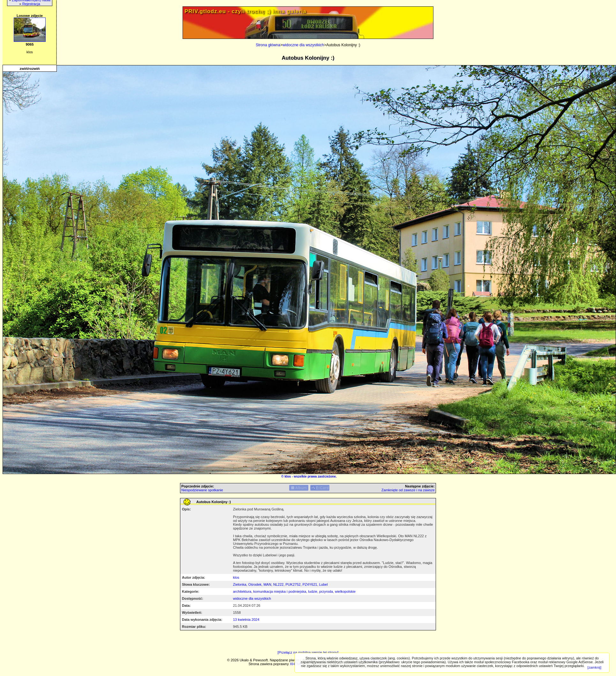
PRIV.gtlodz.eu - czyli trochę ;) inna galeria (245, 11)
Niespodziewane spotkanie (202, 490)
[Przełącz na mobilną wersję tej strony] (308, 652)
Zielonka (240, 584)
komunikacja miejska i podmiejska (280, 591)
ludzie (313, 591)
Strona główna (268, 45)
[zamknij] (594, 667)
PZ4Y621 (310, 584)
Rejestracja (31, 4)
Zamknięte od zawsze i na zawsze (408, 490)
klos (288, 476)
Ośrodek (255, 584)
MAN (267, 584)
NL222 (278, 584)
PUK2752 (293, 584)
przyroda (326, 591)
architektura (242, 591)
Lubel (323, 584)
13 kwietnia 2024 (246, 620)
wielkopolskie (345, 591)
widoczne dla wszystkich (303, 45)
